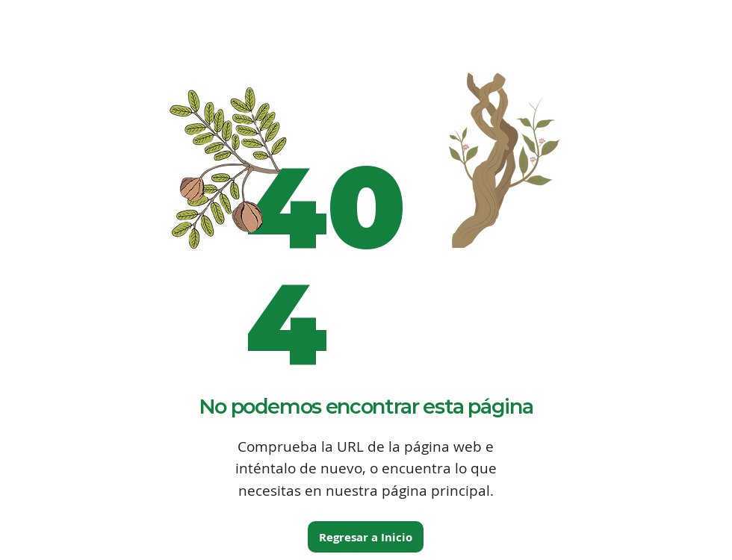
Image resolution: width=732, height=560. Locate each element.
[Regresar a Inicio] (366, 537)
